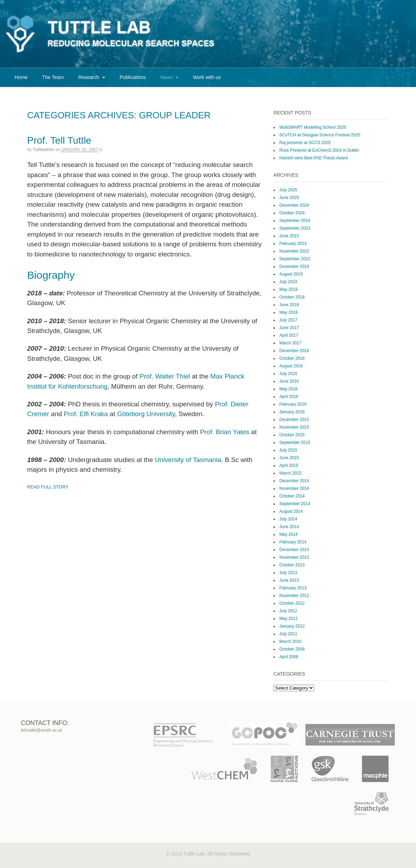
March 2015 (290, 473)
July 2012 (288, 611)
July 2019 (288, 282)
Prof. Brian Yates (225, 432)
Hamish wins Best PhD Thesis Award (314, 158)
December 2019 (294, 266)
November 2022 (294, 251)
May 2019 (289, 289)
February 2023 (293, 244)
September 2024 (295, 221)
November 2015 (294, 427)
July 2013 (288, 573)
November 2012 (294, 596)
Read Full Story (48, 487)
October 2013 (292, 565)
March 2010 (290, 642)
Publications (133, 77)
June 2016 (289, 381)
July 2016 (288, 374)
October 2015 (292, 435)
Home (21, 77)
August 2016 (291, 366)
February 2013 (293, 588)
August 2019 (291, 274)
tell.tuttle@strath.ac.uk (42, 730)
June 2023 (289, 236)
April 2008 (289, 657)
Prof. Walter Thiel (165, 376)
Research (89, 77)
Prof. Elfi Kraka (86, 414)
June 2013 (289, 580)
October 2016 (292, 358)
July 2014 (288, 519)
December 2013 (294, 550)
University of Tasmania (188, 460)
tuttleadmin (43, 150)
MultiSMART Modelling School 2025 (313, 127)
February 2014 (293, 542)
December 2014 (294, 481)
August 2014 (291, 511)
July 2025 (288, 190)
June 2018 (289, 305)
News (166, 77)
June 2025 (289, 198)
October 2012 (292, 603)
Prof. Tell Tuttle (59, 140)
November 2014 (294, 488)
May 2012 (289, 619)
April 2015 (289, 465)
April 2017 (289, 335)
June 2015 (289, 458)
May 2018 (289, 312)
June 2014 (289, 527)
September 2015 (295, 443)
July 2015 (288, 450)
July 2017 (288, 320)
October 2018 (292, 297)
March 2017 (290, 343)
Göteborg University (146, 414)
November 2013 (294, 557)
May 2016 (289, 389)
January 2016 (292, 412)
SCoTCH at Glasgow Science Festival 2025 (320, 135)
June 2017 (289, 328)
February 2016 (293, 404)
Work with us (207, 77)
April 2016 (289, 397)
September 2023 (295, 228)
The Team (53, 77)
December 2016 (294, 351)
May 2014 (289, 534)
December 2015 (294, 420)
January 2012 (292, 626)
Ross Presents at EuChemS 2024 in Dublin (319, 150)
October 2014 (292, 496)
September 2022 (295, 259)
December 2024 (294, 205)
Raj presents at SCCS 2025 (305, 143)
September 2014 (295, 504)
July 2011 (288, 634)
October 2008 (292, 649)
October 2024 (292, 213)
